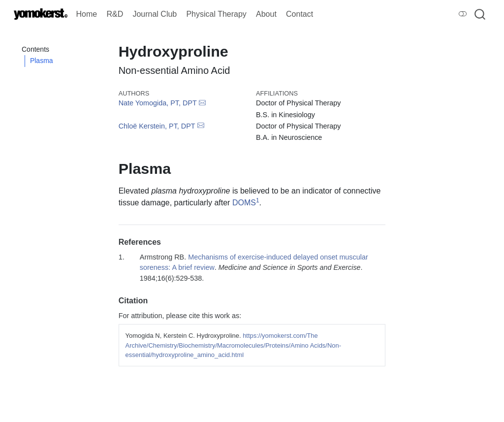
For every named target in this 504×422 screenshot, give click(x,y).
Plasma (42, 61)
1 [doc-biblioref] (258, 200)
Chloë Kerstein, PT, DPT (157, 126)
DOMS (244, 203)
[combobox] (480, 14)
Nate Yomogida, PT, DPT (158, 103)
